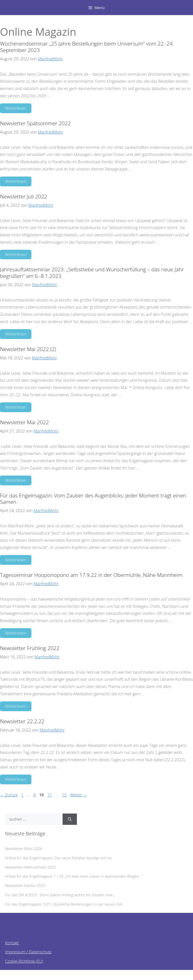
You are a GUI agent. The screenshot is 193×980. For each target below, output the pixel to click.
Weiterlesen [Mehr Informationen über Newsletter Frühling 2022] (16, 706)
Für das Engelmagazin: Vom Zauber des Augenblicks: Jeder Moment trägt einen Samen (93, 499)
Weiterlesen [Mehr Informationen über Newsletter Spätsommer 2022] (16, 181)
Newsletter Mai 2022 (25, 422)
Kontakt (12, 943)
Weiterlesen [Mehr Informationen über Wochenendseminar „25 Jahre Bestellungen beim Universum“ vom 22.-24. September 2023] (16, 108)
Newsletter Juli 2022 (24, 196)
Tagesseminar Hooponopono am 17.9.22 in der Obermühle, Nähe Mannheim (91, 575)
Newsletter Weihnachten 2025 (31, 867)
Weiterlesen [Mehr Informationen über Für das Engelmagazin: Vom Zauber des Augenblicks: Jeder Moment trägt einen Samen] (16, 560)
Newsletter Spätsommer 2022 (35, 123)
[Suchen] (70, 819)
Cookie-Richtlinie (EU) (24, 961)
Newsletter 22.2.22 (22, 721)
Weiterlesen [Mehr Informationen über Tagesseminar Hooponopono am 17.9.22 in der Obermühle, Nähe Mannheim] (16, 633)
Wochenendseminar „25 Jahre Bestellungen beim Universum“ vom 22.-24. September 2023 (87, 47)
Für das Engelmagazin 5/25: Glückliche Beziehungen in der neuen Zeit (64, 904)
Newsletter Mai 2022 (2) (28, 349)
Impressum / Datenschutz (28, 952)
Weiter (79, 795)
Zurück (9, 795)
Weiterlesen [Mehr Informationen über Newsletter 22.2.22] (16, 779)
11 (50, 795)
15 (65, 795)
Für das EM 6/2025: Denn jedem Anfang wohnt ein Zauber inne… (62, 895)
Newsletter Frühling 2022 (30, 648)
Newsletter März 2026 (24, 848)
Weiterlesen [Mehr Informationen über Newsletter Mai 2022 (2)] (16, 407)
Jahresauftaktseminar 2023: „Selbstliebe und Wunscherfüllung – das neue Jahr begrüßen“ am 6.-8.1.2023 (92, 272)
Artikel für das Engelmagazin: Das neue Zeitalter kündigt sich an (58, 858)
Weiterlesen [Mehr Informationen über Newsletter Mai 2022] (16, 480)
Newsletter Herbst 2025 (25, 885)
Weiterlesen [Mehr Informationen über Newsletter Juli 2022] (16, 254)
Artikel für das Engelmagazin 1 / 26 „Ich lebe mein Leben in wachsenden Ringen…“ (74, 876)
